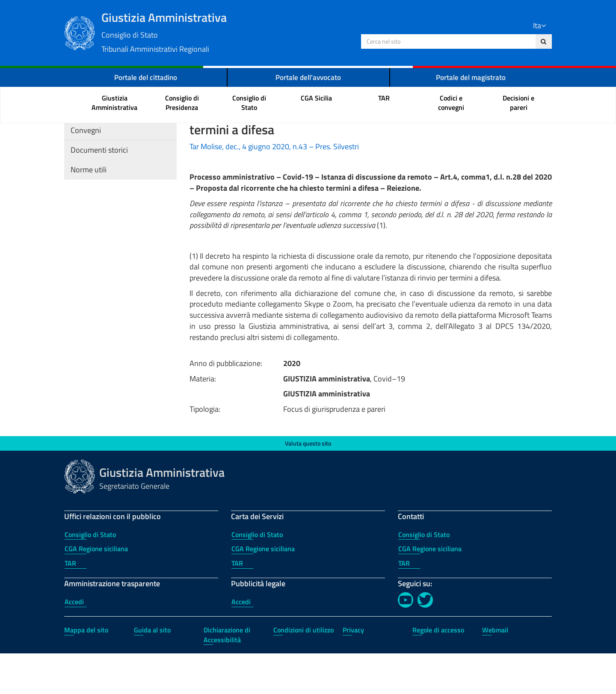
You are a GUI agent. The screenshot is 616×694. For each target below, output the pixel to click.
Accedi (74, 642)
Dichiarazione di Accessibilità (227, 675)
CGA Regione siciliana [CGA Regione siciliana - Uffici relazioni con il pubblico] (96, 589)
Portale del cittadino (145, 77)
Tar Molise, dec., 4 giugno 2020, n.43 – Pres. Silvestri (274, 187)
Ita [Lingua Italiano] (540, 25)
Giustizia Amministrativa (231, 31)
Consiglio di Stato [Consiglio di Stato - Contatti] (424, 575)
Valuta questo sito (308, 484)
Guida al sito (152, 670)
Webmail (495, 670)
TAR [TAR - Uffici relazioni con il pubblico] (70, 604)
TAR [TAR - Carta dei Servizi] (237, 604)
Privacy (353, 670)
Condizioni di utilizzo (304, 670)
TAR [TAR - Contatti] (404, 604)
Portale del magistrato (471, 77)
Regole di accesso (438, 670)
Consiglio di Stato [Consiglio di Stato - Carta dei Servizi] (257, 575)
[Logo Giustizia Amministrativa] (80, 32)
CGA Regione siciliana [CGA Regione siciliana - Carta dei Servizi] (263, 589)
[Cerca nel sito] (543, 41)
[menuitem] (115, 103)
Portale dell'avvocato (308, 77)
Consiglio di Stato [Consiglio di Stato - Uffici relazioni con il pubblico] (90, 575)
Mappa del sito (86, 670)
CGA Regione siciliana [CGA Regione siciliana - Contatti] (430, 589)
